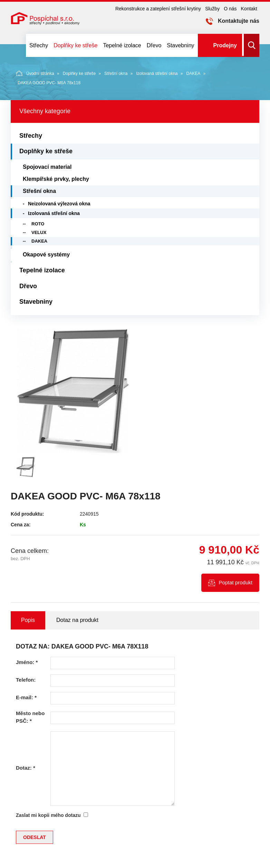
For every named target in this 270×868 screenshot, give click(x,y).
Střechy (39, 45)
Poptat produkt (235, 582)
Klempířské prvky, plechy (56, 179)
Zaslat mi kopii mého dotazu (48, 815)
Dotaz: (26, 768)
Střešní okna (116, 74)
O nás (230, 9)
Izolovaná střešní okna (157, 74)
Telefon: (26, 680)
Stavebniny (180, 45)
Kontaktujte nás (239, 21)
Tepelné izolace (122, 45)
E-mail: (26, 697)
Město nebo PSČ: (30, 717)
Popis (28, 620)
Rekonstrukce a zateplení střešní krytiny (158, 9)
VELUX (39, 232)
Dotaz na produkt (77, 620)
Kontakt (249, 9)
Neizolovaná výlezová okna (59, 204)
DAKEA (194, 74)
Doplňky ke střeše (75, 45)
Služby (212, 9)
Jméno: (27, 662)
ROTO (38, 224)
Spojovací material (47, 167)
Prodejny (225, 45)
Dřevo (154, 45)
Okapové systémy (46, 255)
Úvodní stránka (35, 73)
